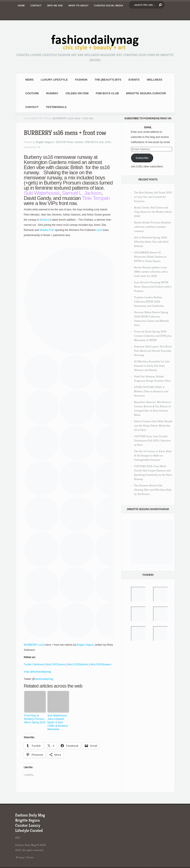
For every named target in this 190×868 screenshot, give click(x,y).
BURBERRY (31, 645)
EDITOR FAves (42, 118)
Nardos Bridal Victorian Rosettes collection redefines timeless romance (153, 227)
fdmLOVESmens (56, 664)
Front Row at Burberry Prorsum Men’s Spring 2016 (35, 719)
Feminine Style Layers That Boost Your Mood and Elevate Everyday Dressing (153, 351)
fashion (81, 80)
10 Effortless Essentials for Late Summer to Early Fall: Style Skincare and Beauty (152, 366)
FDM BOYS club (107, 93)
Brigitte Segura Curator (146, 93)
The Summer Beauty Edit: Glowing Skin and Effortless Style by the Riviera (153, 490)
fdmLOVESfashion (78, 664)
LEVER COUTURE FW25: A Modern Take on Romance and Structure (151, 391)
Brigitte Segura (44, 142)
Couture (32, 93)
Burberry (45, 220)
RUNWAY (52, 93)
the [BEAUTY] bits (108, 80)
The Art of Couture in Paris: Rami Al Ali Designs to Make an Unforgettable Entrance (153, 455)
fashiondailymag (44, 679)
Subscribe (142, 158)
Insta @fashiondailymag (38, 672)
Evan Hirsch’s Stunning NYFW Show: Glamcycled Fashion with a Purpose (153, 287)
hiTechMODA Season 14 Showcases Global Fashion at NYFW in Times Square (150, 257)
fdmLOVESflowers (101, 664)
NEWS (30, 80)
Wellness (155, 80)
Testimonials (56, 107)
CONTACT (36, 6)
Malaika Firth (47, 230)
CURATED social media (109, 6)
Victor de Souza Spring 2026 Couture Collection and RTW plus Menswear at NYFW (153, 336)
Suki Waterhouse (42, 193)
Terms (30, 857)
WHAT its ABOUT (78, 6)
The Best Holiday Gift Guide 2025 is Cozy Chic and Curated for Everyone (153, 197)
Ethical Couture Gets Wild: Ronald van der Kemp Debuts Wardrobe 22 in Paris (153, 426)
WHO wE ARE (55, 6)
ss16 (100, 230)
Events (134, 80)
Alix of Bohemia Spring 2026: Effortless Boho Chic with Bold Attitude (151, 242)
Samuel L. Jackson (82, 193)
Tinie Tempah (96, 198)
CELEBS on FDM (77, 93)
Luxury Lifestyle (54, 80)
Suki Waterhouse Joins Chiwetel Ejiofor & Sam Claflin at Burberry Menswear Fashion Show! (58, 723)
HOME (21, 6)
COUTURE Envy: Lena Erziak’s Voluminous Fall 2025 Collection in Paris (152, 441)
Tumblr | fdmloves (34, 664)
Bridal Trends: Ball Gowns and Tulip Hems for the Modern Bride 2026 (153, 212)
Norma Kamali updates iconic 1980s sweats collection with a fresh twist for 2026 (151, 272)
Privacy (20, 857)
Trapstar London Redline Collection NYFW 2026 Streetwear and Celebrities (149, 302)
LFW (108, 142)
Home (27, 118)
